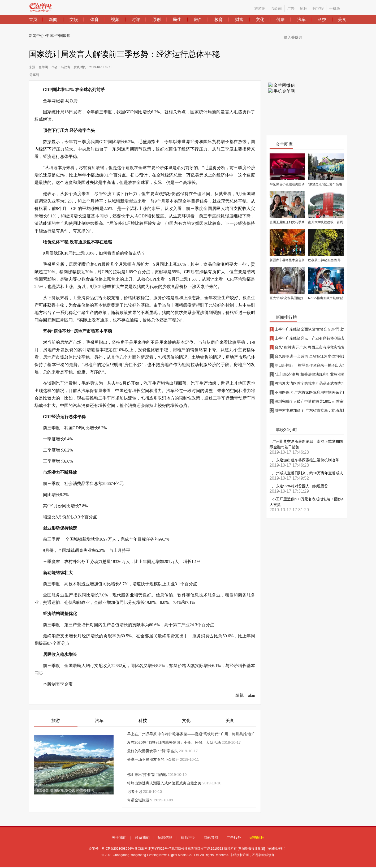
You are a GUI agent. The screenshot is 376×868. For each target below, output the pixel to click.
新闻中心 (36, 36)
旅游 (56, 721)
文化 (186, 721)
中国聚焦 (63, 36)
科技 (143, 721)
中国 (50, 36)
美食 (230, 721)
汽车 (99, 721)
